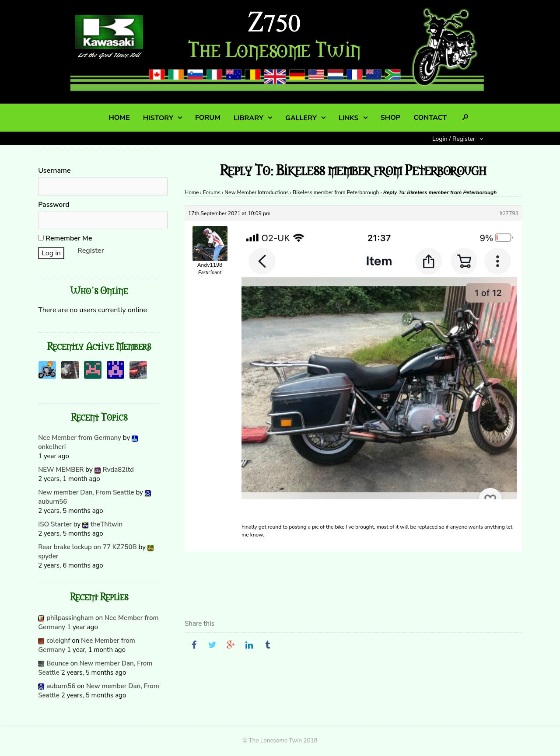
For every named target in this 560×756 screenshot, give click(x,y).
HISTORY (158, 118)
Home (192, 192)
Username (54, 171)
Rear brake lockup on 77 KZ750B (87, 547)
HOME (119, 118)
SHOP (390, 118)
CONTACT (430, 118)
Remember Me (65, 238)
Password (54, 205)
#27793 (509, 213)
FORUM (208, 118)
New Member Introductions (257, 192)
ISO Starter (55, 524)
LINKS (349, 118)
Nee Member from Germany (80, 438)
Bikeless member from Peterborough (336, 192)
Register (91, 251)
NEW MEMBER (61, 470)
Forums (212, 192)
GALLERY (301, 118)
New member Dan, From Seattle (86, 492)
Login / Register (454, 139)
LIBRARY (248, 118)
